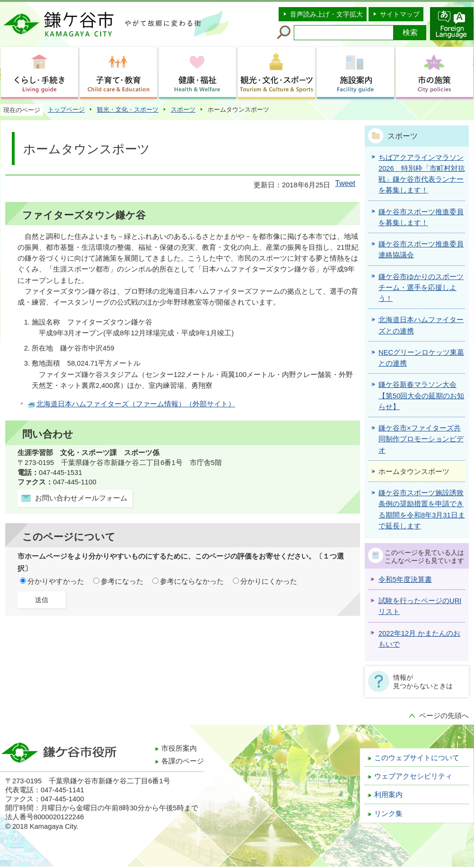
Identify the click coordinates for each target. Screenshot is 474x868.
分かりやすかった (56, 581)
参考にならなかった (192, 581)
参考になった (122, 581)
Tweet (345, 183)
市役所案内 (179, 748)
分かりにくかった (269, 581)
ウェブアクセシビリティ (413, 776)
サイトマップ (400, 14)
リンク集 (388, 814)
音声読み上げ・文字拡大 (326, 14)
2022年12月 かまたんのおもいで (419, 639)
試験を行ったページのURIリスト (420, 606)
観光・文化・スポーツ (128, 110)
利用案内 (388, 795)
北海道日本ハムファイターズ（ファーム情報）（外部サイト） (136, 404)
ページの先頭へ (444, 716)
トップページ (66, 110)
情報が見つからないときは (423, 682)
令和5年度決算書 (405, 579)
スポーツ (183, 110)
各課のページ (183, 761)
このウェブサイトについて (417, 758)
